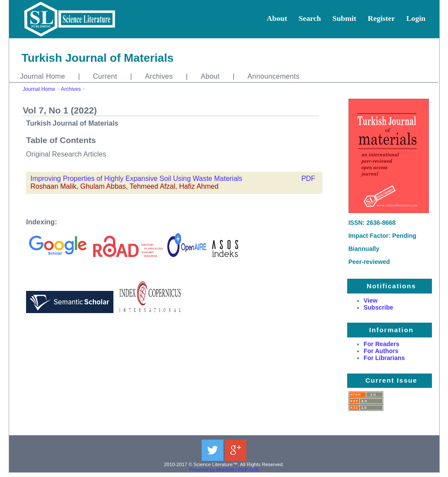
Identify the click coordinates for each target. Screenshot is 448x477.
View (371, 300)
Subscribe (378, 307)
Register (381, 18)
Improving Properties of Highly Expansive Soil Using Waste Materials (136, 178)
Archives (159, 76)
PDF (308, 178)
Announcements (274, 76)
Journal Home (43, 76)
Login (416, 18)
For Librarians (384, 358)
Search (310, 18)
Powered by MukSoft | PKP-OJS (224, 470)
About (277, 18)
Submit (344, 18)
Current (105, 76)
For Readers (382, 344)
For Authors (381, 351)
